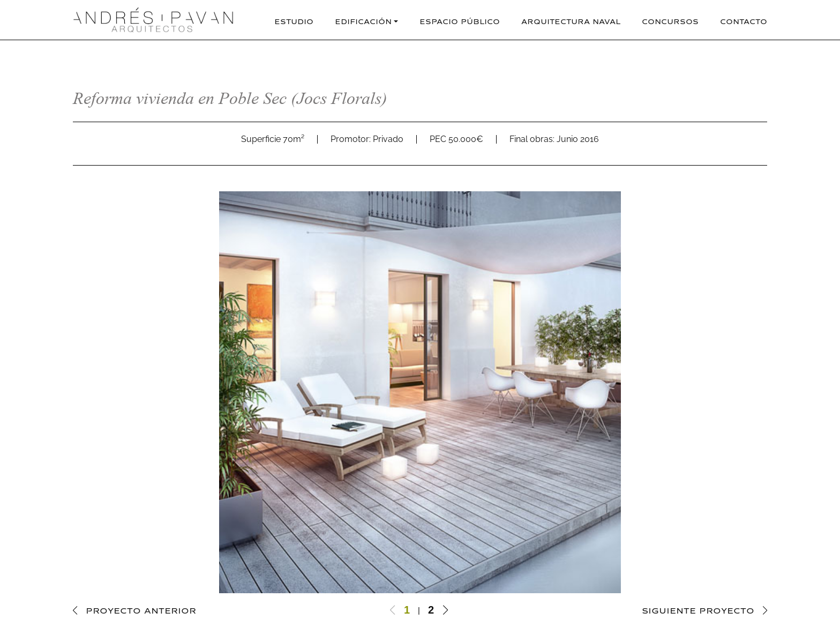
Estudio (294, 20)
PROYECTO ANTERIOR (141, 609)
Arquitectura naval (571, 20)
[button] (445, 610)
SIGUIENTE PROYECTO (698, 609)
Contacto (744, 20)
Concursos (670, 20)
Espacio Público (460, 20)
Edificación (363, 20)
